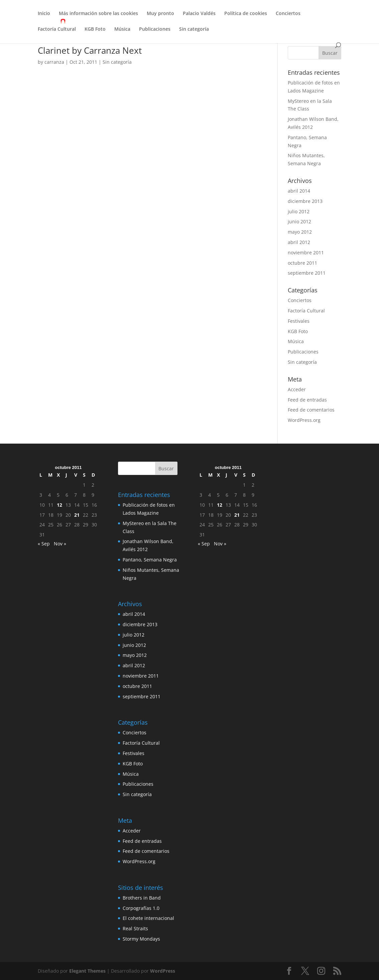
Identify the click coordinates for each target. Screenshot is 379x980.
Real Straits (135, 928)
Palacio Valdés (199, 14)
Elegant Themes (87, 971)
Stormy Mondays (141, 939)
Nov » (60, 544)
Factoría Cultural (57, 29)
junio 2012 (299, 221)
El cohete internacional (148, 918)
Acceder (297, 389)
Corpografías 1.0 (141, 908)
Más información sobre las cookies (98, 14)
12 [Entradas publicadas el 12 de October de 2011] (59, 505)
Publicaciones (155, 29)
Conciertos (288, 14)
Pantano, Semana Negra (150, 560)
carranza (54, 62)
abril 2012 (299, 242)
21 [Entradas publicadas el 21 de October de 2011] (77, 515)
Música (122, 29)
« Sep (44, 544)
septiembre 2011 (307, 273)
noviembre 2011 (306, 253)
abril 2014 (299, 191)
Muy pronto (160, 14)
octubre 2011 (302, 263)
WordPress (163, 971)
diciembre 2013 (305, 201)
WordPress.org (304, 420)
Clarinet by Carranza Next (90, 50)
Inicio (44, 14)
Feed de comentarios (311, 410)
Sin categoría (194, 29)
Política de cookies (246, 14)
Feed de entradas (307, 400)
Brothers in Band (142, 898)
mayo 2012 (300, 232)
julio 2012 (299, 211)
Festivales (299, 321)
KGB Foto (95, 29)
